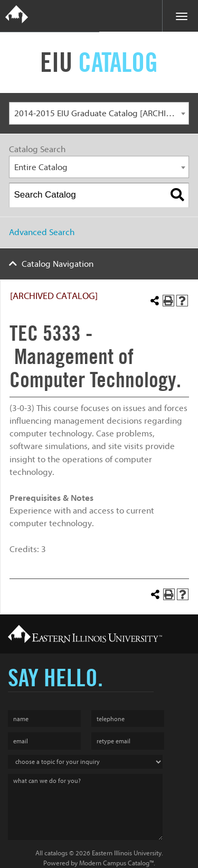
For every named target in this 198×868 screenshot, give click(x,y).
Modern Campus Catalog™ (116, 863)
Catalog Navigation (58, 264)
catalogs (56, 853)
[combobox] (99, 113)
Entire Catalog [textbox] (41, 167)
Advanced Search (42, 232)
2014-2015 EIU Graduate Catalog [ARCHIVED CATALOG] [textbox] (102, 113)
